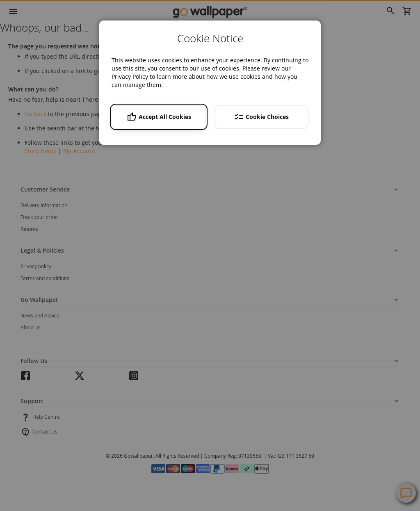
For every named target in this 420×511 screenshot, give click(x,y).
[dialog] (210, 255)
